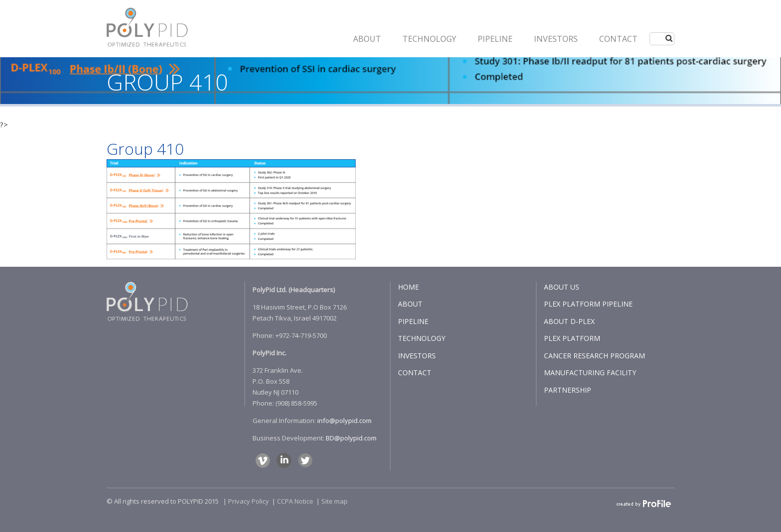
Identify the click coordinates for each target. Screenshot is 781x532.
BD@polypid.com (351, 438)
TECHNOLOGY (422, 338)
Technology (429, 39)
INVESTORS (556, 39)
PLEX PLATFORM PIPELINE (588, 304)
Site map (334, 501)
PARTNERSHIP (568, 390)
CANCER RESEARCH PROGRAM (594, 356)
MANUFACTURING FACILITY (590, 372)
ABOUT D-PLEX (569, 321)
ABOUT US (562, 287)
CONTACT (618, 39)
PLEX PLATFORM (572, 338)
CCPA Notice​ (295, 501)
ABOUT (367, 39)
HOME (408, 287)
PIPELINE (495, 39)
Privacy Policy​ (249, 501)
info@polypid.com (344, 421)
